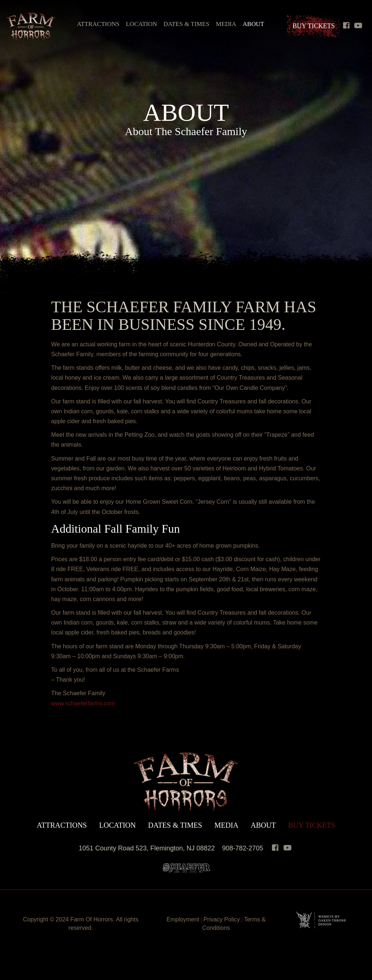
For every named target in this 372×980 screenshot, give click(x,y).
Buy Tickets (314, 26)
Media (226, 24)
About (253, 24)
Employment (183, 919)
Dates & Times (186, 24)
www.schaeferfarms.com (83, 703)
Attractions (98, 24)
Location (141, 24)
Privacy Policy (222, 919)
